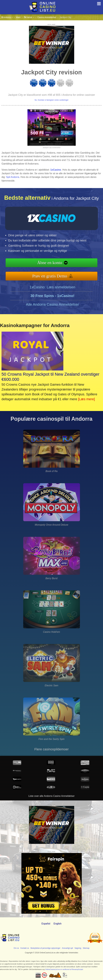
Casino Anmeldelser (47, 17)
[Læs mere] (86, 399)
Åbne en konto (50, 263)
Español (46, 924)
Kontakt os (25, 948)
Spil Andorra (13, 177)
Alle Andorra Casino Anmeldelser (52, 304)
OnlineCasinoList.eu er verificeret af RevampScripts (64, 969)
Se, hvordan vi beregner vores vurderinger (51, 100)
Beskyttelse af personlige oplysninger (45, 948)
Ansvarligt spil (67, 948)
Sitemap (86, 948)
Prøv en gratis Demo (50, 276)
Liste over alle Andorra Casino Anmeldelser (52, 796)
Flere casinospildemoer (51, 749)
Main (18, 17)
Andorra (7, 17)
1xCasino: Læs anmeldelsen (52, 287)
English (57, 924)
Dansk (29, 17)
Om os (16, 948)
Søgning (78, 948)
